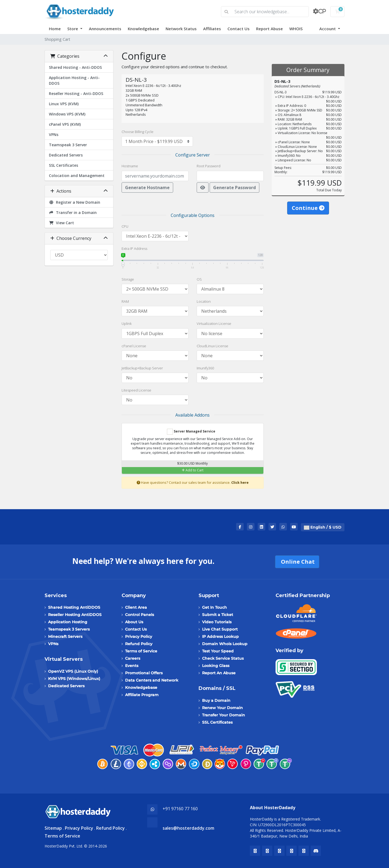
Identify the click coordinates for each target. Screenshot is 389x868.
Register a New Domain (75, 202)
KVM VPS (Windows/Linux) (74, 679)
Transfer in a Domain (73, 212)
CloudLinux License (212, 346)
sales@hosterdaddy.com (188, 828)
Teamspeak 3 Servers (69, 629)
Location (204, 301)
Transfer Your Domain (224, 715)
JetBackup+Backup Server (142, 368)
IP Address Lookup (220, 636)
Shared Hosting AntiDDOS (74, 607)
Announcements (105, 29)
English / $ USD (323, 527)
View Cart (61, 223)
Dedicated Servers (66, 155)
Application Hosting (68, 622)
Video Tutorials (217, 622)
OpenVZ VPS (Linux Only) (73, 671)
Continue (308, 208)
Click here (240, 482)
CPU (125, 226)
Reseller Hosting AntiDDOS (75, 615)
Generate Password (234, 188)
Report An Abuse (219, 673)
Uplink (127, 324)
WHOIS (296, 29)
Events (132, 666)
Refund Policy (139, 644)
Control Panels (140, 615)
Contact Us (239, 29)
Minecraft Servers (65, 636)
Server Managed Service (191, 432)
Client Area (136, 607)
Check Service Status (223, 658)
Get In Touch (214, 607)
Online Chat (297, 562)
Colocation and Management (77, 176)
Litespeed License (136, 390)
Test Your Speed (218, 651)
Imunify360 (205, 368)
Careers (133, 658)
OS (199, 279)
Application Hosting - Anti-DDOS (74, 80)
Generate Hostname (147, 188)
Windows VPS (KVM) (67, 114)
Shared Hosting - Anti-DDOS (75, 67)
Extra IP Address (134, 249)
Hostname (130, 166)
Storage (128, 279)
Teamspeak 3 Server (68, 145)
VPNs (54, 135)
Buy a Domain (216, 700)
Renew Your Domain (222, 708)
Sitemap (53, 828)
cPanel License (134, 346)
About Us (134, 622)
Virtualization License (214, 324)
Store (73, 29)
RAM (125, 301)
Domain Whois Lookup (225, 644)
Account (328, 29)
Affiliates (212, 29)
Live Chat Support (220, 629)
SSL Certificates (63, 165)
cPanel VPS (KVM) (65, 124)
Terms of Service (141, 651)
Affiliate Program (142, 695)
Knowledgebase (143, 29)
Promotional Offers (144, 673)
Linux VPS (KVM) (64, 104)
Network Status (181, 29)
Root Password (209, 166)
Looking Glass (216, 666)
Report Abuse (269, 29)
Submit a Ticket (218, 615)
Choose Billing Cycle (138, 132)
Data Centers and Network (152, 680)
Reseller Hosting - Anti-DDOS (76, 93)
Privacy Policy (139, 636)
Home (55, 29)
